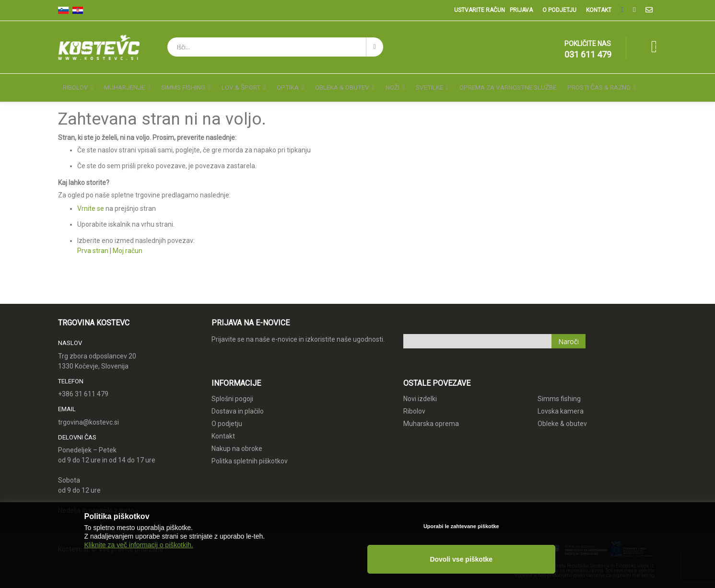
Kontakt (599, 10)
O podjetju (559, 10)
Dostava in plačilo (238, 403)
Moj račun (128, 242)
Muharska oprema (431, 415)
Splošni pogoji (232, 390)
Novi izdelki (420, 390)
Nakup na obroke (237, 440)
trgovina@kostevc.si (88, 414)
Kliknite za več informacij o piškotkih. (139, 570)
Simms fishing (559, 390)
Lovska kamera (561, 403)
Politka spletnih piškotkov (250, 452)
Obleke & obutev (562, 415)
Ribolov (414, 403)
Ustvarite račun (480, 10)
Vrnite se (91, 200)
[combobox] (275, 47)
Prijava (521, 10)
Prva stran (93, 242)
